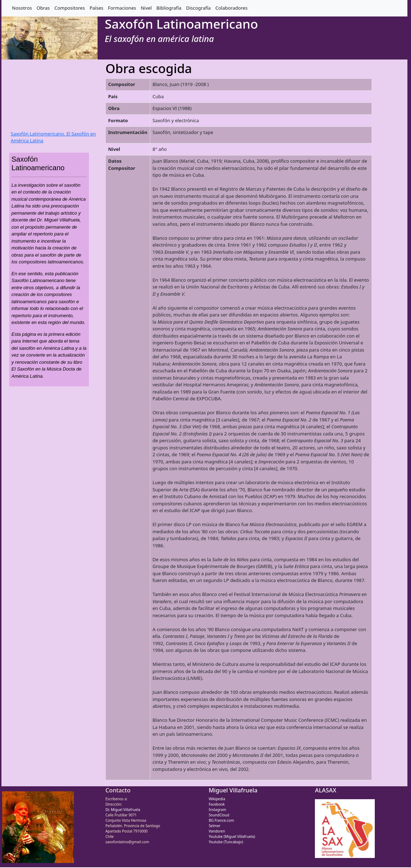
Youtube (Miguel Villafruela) (232, 836)
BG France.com (221, 820)
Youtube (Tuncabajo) (226, 842)
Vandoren (217, 831)
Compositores (70, 8)
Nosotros (22, 8)
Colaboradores (232, 8)
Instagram (218, 810)
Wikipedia (217, 799)
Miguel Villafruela (233, 790)
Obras (43, 8)
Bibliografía (169, 8)
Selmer (215, 826)
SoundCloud (219, 815)
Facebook (217, 804)
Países (96, 8)
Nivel (146, 8)
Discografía (199, 8)
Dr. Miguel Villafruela (123, 810)
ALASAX (325, 790)
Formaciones (122, 8)
